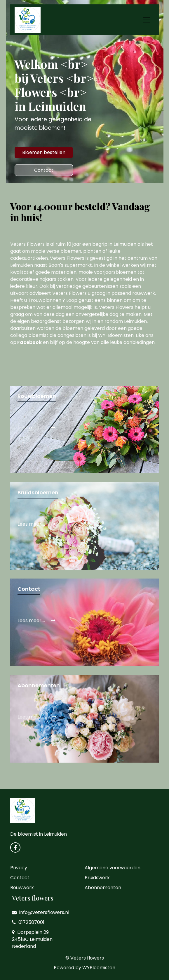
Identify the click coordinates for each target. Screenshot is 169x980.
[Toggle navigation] (147, 20)
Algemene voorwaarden (113, 868)
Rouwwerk (22, 888)
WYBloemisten (99, 968)
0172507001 (28, 922)
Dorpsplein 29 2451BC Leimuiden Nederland (32, 939)
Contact (44, 170)
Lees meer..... (37, 717)
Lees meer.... (36, 428)
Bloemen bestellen (44, 152)
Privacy (19, 868)
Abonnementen (103, 888)
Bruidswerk (97, 878)
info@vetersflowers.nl (41, 912)
